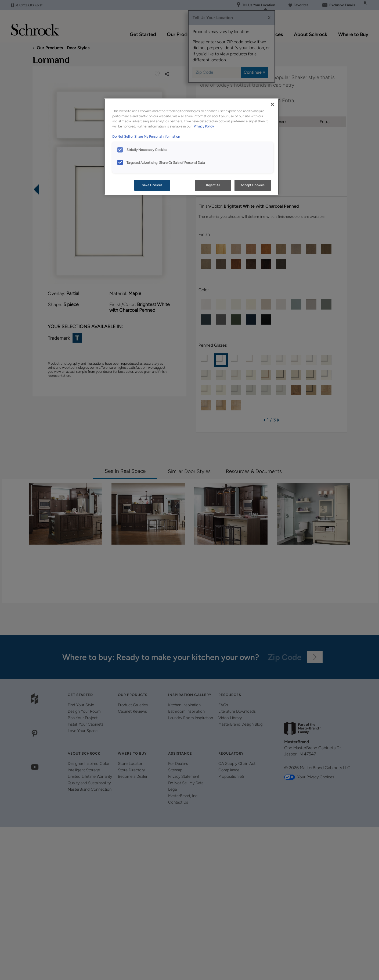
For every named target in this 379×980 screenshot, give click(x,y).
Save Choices (152, 185)
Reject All (213, 185)
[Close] (272, 104)
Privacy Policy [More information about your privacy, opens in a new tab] (204, 126)
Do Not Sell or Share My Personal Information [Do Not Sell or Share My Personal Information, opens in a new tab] (146, 136)
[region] (192, 147)
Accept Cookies (253, 185)
